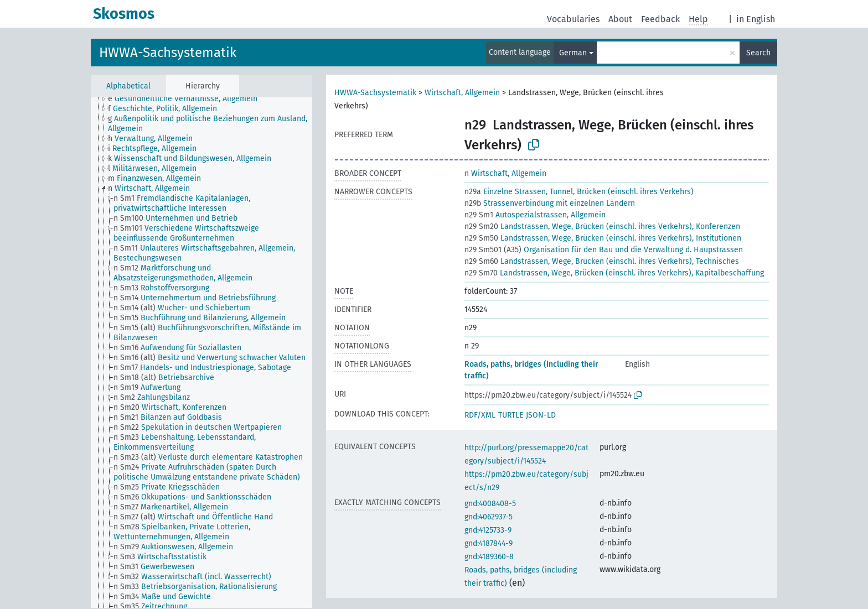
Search (758, 53)
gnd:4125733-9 (488, 530)
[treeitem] (187, 99)
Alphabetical (128, 86)
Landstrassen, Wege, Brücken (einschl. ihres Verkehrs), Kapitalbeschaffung (614, 273)
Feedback (660, 19)
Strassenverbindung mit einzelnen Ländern (550, 203)
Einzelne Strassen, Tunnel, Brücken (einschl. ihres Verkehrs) (579, 192)
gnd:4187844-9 (489, 543)
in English (756, 19)
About (620, 19)
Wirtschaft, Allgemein (462, 93)
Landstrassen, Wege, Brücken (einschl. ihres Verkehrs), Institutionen (603, 238)
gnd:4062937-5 (489, 517)
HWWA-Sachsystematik (168, 53)
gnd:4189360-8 (489, 557)
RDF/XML (480, 415)
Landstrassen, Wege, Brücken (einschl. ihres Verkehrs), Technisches (602, 261)
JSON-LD (541, 415)
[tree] (201, 353)
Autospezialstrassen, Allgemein (535, 215)
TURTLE (511, 415)
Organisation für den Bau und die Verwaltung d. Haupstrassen (604, 250)
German (573, 53)
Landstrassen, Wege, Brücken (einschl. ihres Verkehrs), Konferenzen (602, 227)
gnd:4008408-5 (490, 504)
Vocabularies (573, 19)
